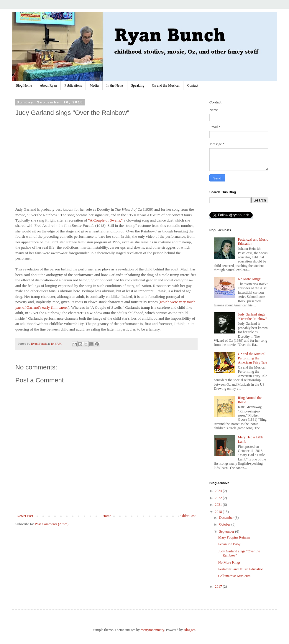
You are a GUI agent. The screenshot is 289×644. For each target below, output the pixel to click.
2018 (219, 512)
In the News (115, 85)
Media (94, 85)
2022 (219, 498)
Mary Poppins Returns (234, 537)
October (225, 524)
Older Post (188, 516)
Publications (73, 85)
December (227, 518)
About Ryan (48, 85)
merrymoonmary (152, 630)
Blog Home (24, 85)
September (227, 531)
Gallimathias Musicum (234, 576)
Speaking (138, 85)
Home (107, 516)
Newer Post (25, 516)
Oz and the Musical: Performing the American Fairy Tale (253, 358)
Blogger (189, 630)
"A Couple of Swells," (105, 220)
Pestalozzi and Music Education (241, 569)
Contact (193, 85)
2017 (219, 587)
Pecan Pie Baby (229, 544)
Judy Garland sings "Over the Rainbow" (252, 316)
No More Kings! (250, 279)
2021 (219, 505)
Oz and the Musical (166, 85)
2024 (219, 491)
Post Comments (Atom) (52, 524)
